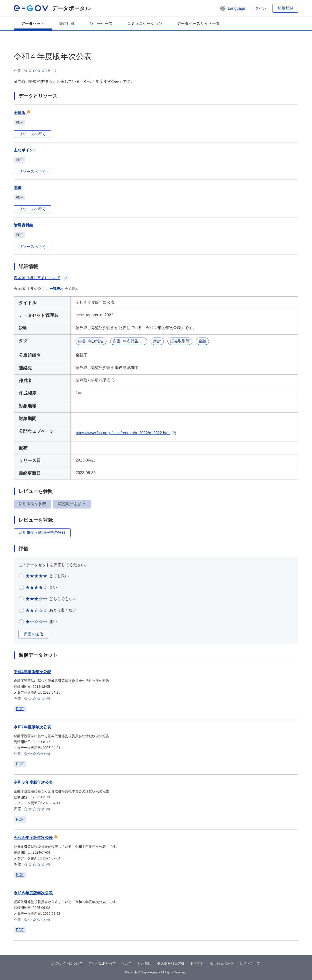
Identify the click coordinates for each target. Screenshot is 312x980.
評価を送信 (33, 634)
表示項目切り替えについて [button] (41, 278)
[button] (232, 8)
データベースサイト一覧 (198, 24)
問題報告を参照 (72, 504)
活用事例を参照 (32, 504)
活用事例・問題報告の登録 (42, 532)
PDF (20, 709)
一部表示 (57, 289)
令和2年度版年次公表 (32, 727)
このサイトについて (67, 963)
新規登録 (285, 8)
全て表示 (71, 289)
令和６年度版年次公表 (33, 893)
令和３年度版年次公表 (33, 782)
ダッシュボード (222, 963)
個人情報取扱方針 (171, 963)
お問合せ (197, 963)
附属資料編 (23, 225)
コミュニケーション (145, 24)
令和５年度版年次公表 (33, 838)
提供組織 (67, 24)
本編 (18, 188)
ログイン (259, 8)
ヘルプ (127, 963)
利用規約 (145, 963)
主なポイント (25, 150)
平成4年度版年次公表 (32, 672)
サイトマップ (250, 963)
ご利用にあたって (102, 963)
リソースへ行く (32, 134)
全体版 (22, 113)
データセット (33, 24)
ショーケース (101, 24)
